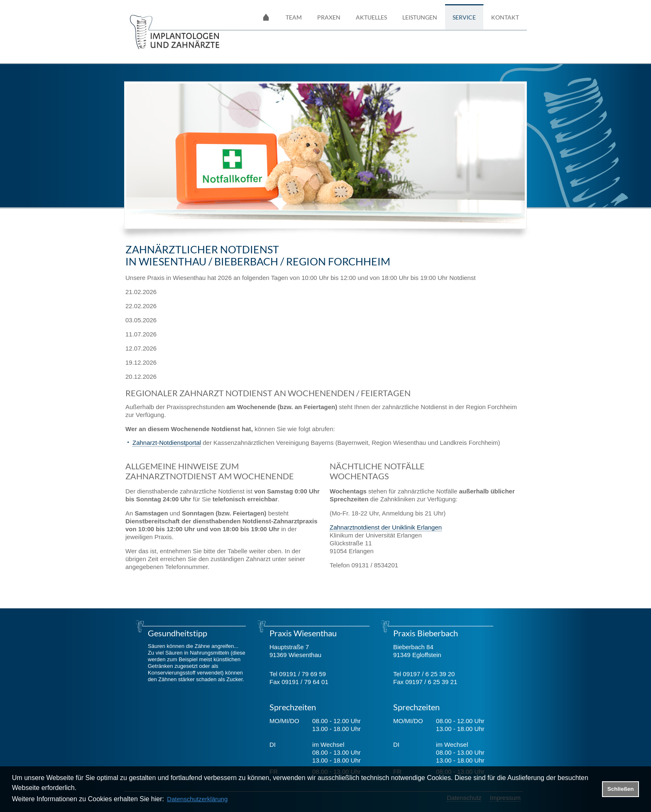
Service (464, 17)
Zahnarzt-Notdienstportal (167, 443)
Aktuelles (371, 17)
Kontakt (505, 17)
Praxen (329, 17)
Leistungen (420, 17)
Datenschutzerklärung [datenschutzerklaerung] (197, 799)
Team (294, 17)
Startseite (266, 17)
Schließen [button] (621, 789)
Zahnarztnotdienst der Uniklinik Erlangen (386, 527)
